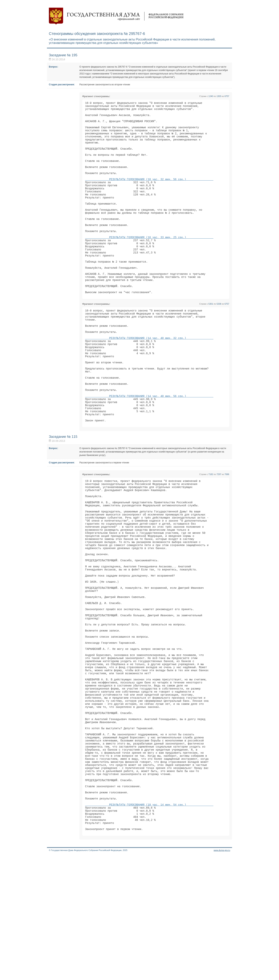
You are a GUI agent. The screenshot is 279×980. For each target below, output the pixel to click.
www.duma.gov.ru (222, 975)
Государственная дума (116, 16)
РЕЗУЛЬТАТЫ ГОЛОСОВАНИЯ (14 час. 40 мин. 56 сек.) (149, 449)
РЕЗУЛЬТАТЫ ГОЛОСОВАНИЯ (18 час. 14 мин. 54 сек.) (149, 924)
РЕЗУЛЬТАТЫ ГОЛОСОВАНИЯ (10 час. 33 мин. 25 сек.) (149, 263)
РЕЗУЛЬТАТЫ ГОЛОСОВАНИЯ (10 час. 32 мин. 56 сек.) (149, 194)
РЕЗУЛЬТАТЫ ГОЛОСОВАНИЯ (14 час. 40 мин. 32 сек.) (149, 380)
